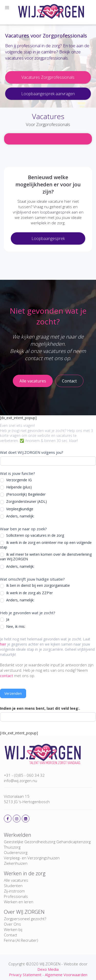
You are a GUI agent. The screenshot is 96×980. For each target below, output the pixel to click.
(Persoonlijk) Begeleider (23, 494)
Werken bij (13, 929)
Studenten (13, 886)
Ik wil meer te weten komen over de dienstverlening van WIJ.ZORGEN (46, 557)
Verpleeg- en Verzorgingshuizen (32, 858)
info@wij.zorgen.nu (20, 781)
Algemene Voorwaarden (66, 975)
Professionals (16, 896)
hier (3, 644)
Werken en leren (19, 902)
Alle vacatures (16, 880)
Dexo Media (48, 969)
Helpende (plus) (16, 487)
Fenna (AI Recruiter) (21, 940)
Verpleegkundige (17, 509)
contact (7, 676)
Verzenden (13, 693)
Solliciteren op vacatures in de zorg (32, 535)
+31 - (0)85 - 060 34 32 (24, 775)
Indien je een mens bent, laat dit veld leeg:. (40, 708)
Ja (5, 619)
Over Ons (12, 924)
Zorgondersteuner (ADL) (23, 502)
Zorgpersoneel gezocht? (25, 919)
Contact (10, 935)
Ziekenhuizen (16, 863)
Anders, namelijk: (17, 516)
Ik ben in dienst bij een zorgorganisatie (35, 585)
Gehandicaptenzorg (73, 842)
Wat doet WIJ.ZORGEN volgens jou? (32, 452)
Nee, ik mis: (13, 627)
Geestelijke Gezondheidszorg (30, 842)
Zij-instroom (14, 891)
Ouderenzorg (16, 852)
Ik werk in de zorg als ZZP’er (26, 593)
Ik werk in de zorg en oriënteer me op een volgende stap (46, 545)
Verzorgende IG (16, 480)
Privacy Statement (25, 975)
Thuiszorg (12, 847)
